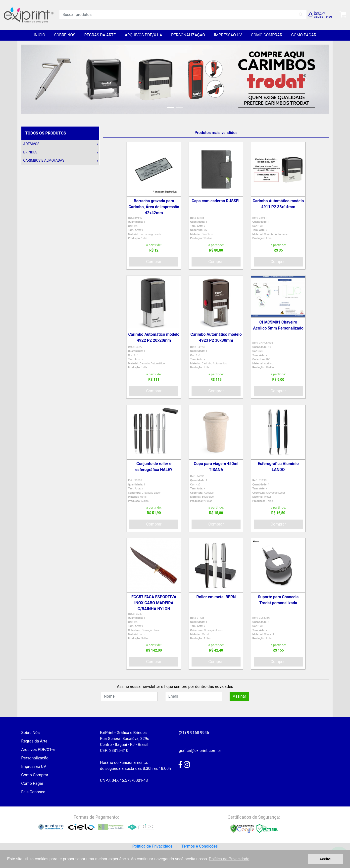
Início (40, 35)
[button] (44, 79)
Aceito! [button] (325, 859)
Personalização (188, 35)
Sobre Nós (65, 35)
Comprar (154, 262)
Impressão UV (228, 35)
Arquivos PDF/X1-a (143, 35)
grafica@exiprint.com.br (200, 751)
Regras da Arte (100, 35)
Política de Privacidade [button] (229, 859)
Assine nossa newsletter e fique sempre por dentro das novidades (175, 687)
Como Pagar (304, 35)
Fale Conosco (33, 792)
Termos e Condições (200, 846)
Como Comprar (267, 35)
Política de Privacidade (152, 846)
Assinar (240, 696)
